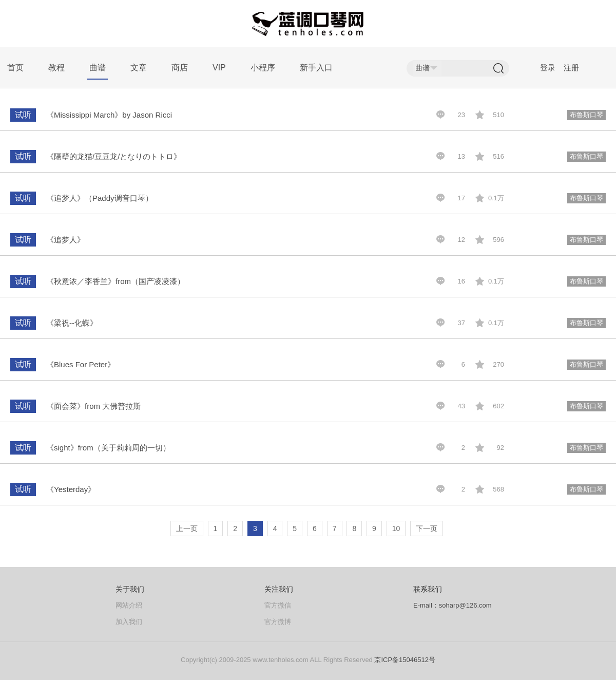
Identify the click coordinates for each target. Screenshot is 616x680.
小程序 (263, 68)
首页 (15, 68)
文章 (139, 68)
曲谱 (98, 68)
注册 (571, 68)
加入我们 (129, 622)
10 (396, 528)
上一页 (187, 528)
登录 (548, 68)
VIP (219, 68)
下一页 (427, 528)
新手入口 (316, 68)
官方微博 (278, 622)
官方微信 (278, 605)
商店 (180, 68)
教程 (56, 68)
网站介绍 (129, 605)
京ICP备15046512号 (405, 660)
